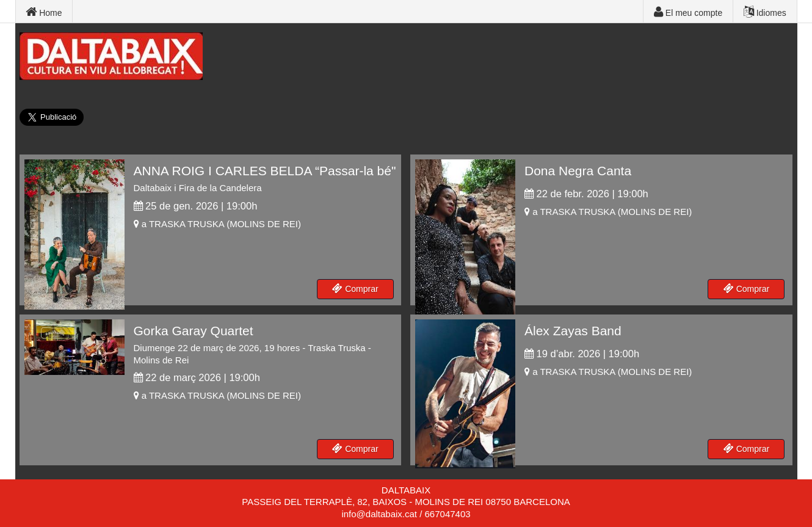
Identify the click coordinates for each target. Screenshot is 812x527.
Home (44, 12)
